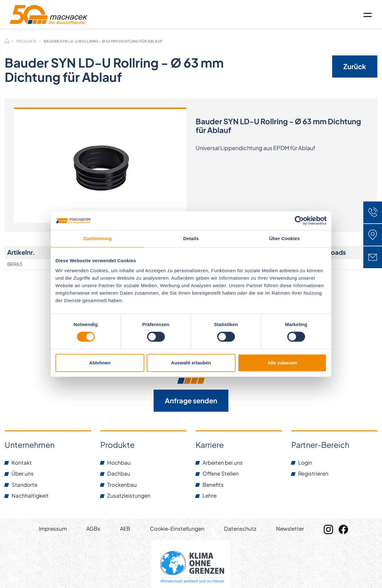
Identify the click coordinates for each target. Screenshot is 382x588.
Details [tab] (191, 238)
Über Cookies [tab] (284, 238)
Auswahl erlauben (191, 363)
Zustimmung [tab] (98, 238)
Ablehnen (100, 363)
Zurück (355, 66)
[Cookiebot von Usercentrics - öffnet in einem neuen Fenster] (299, 220)
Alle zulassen (282, 363)
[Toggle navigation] (368, 15)
